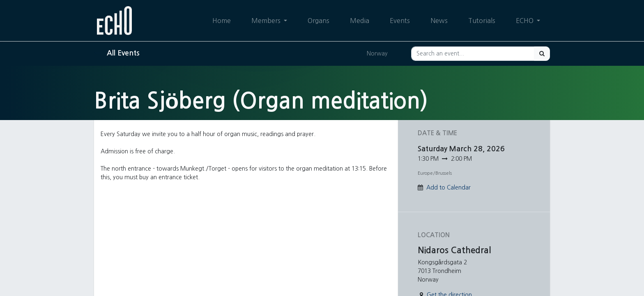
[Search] (542, 54)
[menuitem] (221, 21)
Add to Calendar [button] (448, 187)
